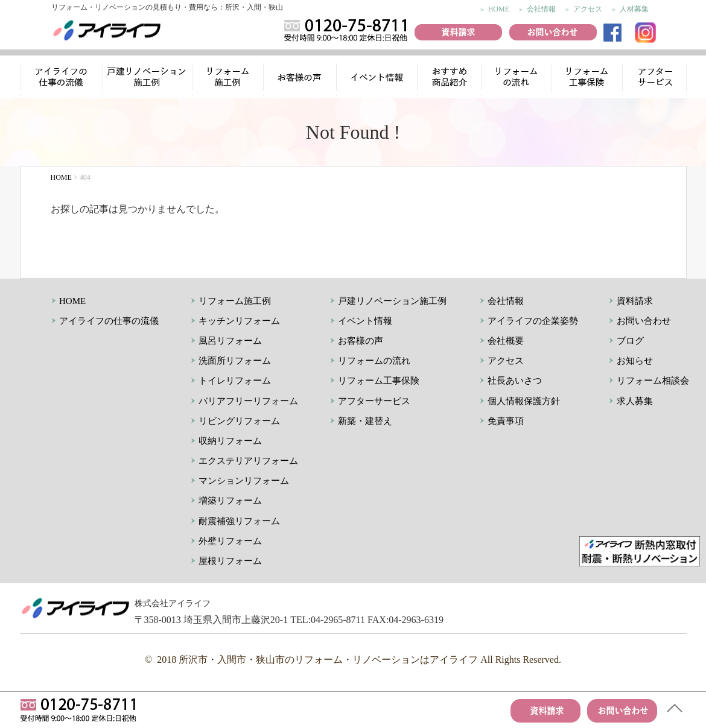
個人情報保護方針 (524, 401)
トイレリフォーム (235, 381)
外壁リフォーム (230, 541)
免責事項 (506, 421)
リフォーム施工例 (229, 79)
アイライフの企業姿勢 (533, 321)
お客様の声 (301, 79)
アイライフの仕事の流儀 (62, 79)
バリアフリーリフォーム (248, 401)
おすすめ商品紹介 (447, 79)
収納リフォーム (230, 441)
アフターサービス (656, 79)
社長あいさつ (515, 381)
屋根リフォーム (230, 561)
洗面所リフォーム (235, 361)
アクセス (588, 9)
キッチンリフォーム (239, 321)
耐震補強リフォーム (239, 521)
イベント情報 (377, 79)
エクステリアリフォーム (248, 461)
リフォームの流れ (515, 79)
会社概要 (506, 341)
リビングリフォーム (239, 421)
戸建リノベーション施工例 (392, 301)
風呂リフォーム (230, 341)
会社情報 (541, 9)
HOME (499, 9)
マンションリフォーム (244, 481)
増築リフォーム (230, 501)
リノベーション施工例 (148, 79)
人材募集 (634, 9)
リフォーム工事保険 (588, 79)
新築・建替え (365, 421)
